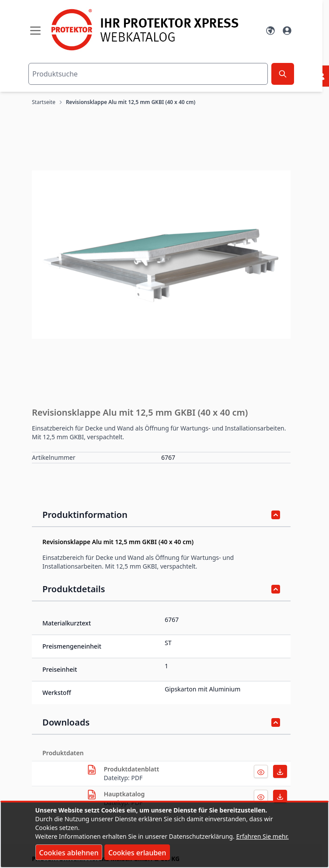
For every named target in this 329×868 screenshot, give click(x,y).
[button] (161, 254)
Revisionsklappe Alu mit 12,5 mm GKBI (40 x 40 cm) (131, 102)
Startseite (44, 102)
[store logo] (153, 30)
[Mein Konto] (287, 31)
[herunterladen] (92, 770)
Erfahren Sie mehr (261, 836)
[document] (165, 835)
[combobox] (148, 74)
